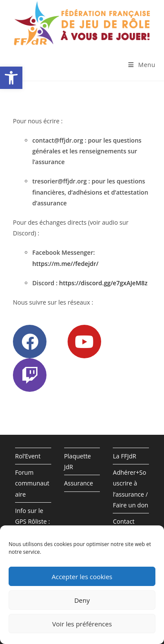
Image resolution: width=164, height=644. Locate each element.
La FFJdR (124, 456)
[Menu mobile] (142, 65)
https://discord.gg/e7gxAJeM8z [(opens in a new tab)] (103, 283)
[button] (11, 78)
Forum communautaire (32, 483)
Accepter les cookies (82, 577)
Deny (82, 600)
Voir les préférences (82, 624)
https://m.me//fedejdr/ (65, 264)
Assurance (79, 483)
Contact (124, 521)
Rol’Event (28, 456)
